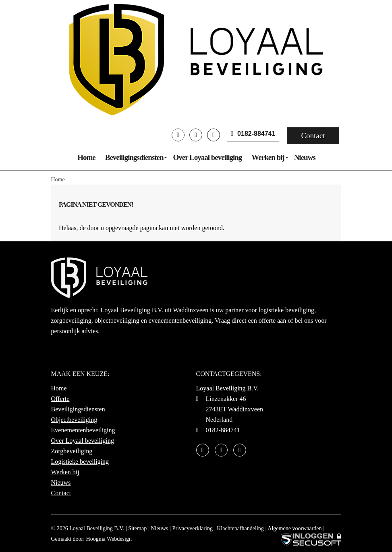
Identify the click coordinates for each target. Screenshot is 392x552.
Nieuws (305, 157)
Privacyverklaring (193, 528)
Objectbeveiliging (74, 420)
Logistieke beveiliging (80, 462)
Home (86, 157)
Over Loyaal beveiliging (207, 157)
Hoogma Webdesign (109, 539)
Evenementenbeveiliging (83, 430)
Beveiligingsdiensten (134, 157)
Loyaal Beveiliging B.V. (97, 528)
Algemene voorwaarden (295, 528)
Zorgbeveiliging (72, 451)
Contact (313, 136)
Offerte (60, 399)
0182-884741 (253, 134)
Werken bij (268, 157)
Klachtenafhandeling (240, 528)
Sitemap (137, 528)
